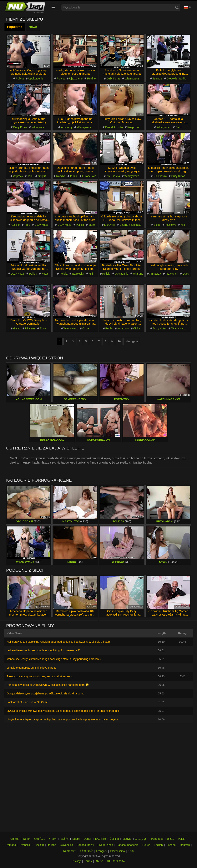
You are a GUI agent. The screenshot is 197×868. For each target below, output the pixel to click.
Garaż (17, 328)
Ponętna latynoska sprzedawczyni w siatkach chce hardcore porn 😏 (48, 685)
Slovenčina (66, 845)
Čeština (114, 839)
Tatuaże (157, 79)
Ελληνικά (100, 839)
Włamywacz (132, 79)
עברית (171, 839)
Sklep (157, 225)
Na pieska (78, 274)
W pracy (18, 176)
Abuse (99, 861)
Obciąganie (122, 274)
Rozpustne (134, 127)
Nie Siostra (113, 176)
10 (119, 341)
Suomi (76, 839)
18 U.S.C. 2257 (116, 861)
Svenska (25, 845)
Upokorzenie (36, 79)
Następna (132, 341)
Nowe (33, 27)
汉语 (131, 851)
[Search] (177, 8)
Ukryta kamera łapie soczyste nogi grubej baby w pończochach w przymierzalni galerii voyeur (62, 719)
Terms (88, 861)
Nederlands (106, 845)
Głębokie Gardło (176, 79)
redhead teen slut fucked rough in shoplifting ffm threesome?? (44, 650)
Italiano (52, 845)
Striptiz (42, 176)
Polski (182, 839)
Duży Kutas (113, 79)
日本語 (65, 839)
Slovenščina (118, 851)
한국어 (53, 839)
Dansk (88, 839)
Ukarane (138, 274)
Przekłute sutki (114, 127)
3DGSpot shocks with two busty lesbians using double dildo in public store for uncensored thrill (63, 711)
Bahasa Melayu (86, 845)
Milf (183, 225)
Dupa (186, 274)
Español (171, 845)
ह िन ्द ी (86, 851)
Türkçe (146, 845)
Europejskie (89, 176)
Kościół (15, 225)
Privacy (76, 861)
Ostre (179, 127)
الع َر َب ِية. (141, 839)
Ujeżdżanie (76, 79)
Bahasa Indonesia (127, 845)
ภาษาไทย (39, 839)
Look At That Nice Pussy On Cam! (27, 702)
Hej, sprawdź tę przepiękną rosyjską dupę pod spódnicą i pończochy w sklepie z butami (59, 642)
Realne (91, 79)
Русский (39, 845)
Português (157, 839)
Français (101, 851)
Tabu (30, 176)
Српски (15, 839)
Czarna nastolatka (131, 225)
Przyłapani (172, 274)
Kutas (45, 274)
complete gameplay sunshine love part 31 (32, 668)
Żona (43, 328)
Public (74, 176)
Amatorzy (67, 127)
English (158, 845)
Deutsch (185, 845)
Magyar (127, 839)
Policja (20, 79)
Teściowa (171, 225)
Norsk (27, 839)
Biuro (92, 225)
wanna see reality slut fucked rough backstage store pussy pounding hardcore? (54, 659)
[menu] (53, 8)
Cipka (137, 328)
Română (11, 845)
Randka (61, 176)
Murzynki (110, 225)
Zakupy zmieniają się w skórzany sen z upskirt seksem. (40, 676)
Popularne (15, 27)
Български (70, 851)
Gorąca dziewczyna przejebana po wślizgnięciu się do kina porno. (46, 693)
